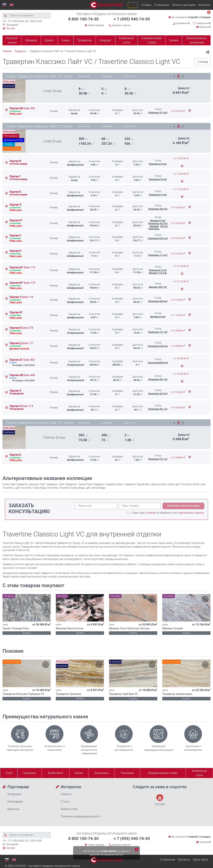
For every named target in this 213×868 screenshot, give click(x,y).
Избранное (204, 23)
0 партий (193, 17)
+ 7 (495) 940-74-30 (132, 19)
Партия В (15, 161)
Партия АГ (22, 360)
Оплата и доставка (184, 5)
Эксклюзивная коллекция (196, 40)
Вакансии (13, 809)
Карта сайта (200, 860)
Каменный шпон (126, 40)
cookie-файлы (109, 851)
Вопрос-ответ (69, 809)
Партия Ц (21, 343)
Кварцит (105, 40)
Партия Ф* (16, 312)
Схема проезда (96, 25)
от (179, 111)
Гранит (49, 40)
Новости (66, 794)
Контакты (204, 5)
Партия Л (15, 205)
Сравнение (181, 23)
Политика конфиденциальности (81, 816)
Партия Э (21, 406)
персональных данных (191, 513)
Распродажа (15, 802)
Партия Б (15, 455)
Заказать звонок (121, 25)
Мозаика (30, 773)
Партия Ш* (22, 267)
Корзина (205, 27)
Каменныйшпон (199, 773)
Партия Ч (21, 297)
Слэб (9, 773)
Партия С (15, 236)
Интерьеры (14, 794)
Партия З (15, 391)
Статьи (65, 802)
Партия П (15, 251)
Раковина (127, 773)
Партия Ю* (22, 283)
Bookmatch (56, 773)
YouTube (160, 800)
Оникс (66, 40)
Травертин (85, 40)
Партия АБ (22, 108)
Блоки (79, 773)
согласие (150, 513)
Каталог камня (12, 40)
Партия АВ (22, 375)
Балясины (102, 773)
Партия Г (15, 176)
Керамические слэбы (152, 40)
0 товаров (205, 17)
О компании (162, 5)
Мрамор (31, 40)
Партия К (15, 192)
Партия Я (21, 328)
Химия (174, 40)
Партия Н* (16, 220)
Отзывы (146, 5)
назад (202, 62)
